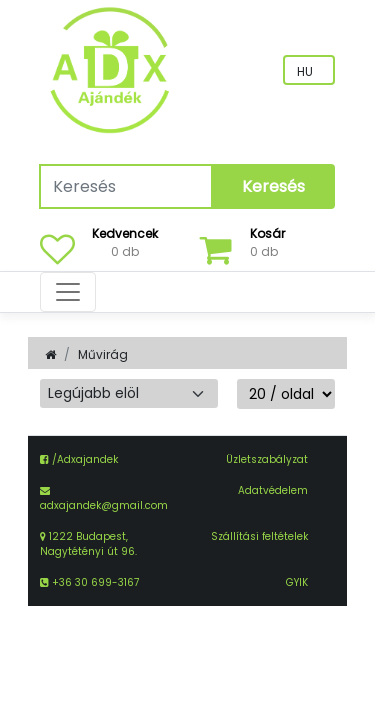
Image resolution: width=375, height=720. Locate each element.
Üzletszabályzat (267, 459)
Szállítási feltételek (259, 536)
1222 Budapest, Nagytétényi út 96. (88, 544)
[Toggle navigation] (68, 292)
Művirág (103, 354)
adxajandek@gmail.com (104, 505)
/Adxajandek (79, 459)
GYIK (297, 582)
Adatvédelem (273, 490)
